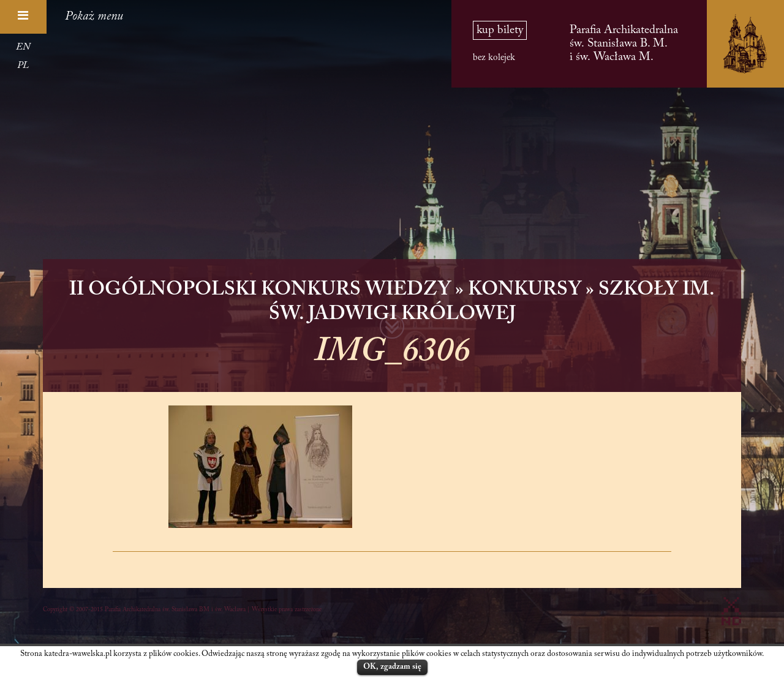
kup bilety (500, 30)
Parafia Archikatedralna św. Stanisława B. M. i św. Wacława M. (624, 44)
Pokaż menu (94, 17)
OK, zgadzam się (392, 667)
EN (23, 47)
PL (23, 66)
